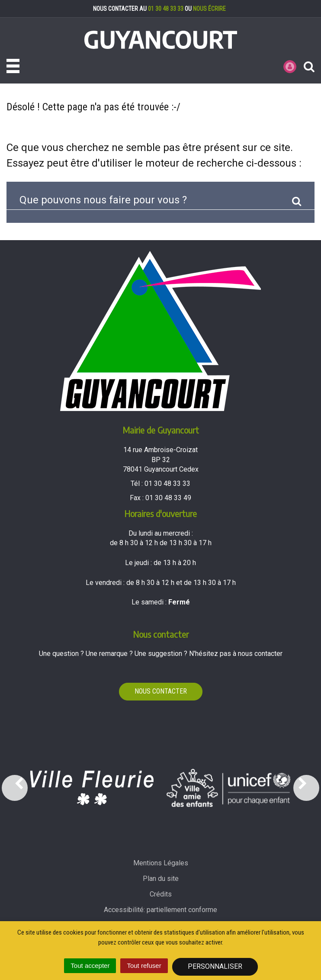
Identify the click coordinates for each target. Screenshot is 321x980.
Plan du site (161, 879)
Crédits (161, 894)
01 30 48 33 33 (166, 9)
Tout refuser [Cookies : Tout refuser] (144, 966)
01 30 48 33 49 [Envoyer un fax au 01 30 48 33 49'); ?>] (168, 498)
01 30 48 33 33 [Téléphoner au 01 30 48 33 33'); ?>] (167, 484)
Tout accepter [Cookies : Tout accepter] (90, 966)
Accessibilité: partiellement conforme (160, 910)
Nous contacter (161, 691)
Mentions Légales (161, 863)
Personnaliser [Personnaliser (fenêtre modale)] (215, 966)
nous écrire (209, 9)
